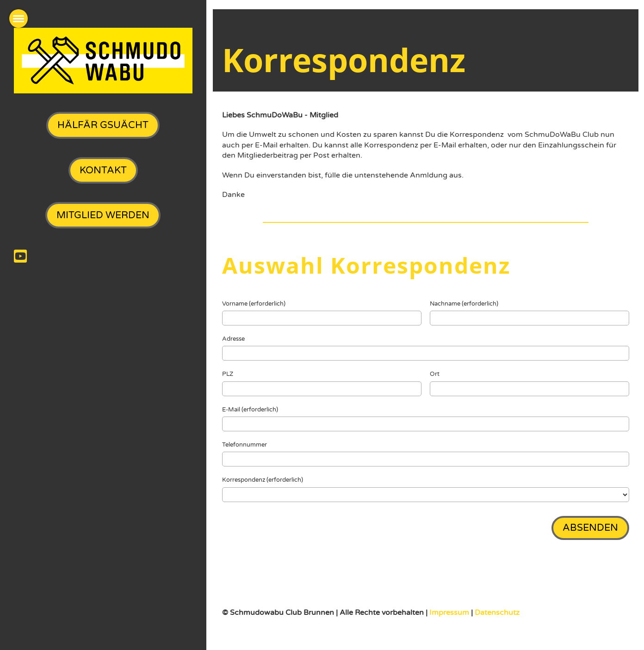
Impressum (450, 613)
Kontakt (103, 170)
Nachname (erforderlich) (464, 304)
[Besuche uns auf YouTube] (20, 257)
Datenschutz (497, 613)
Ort (435, 374)
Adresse (233, 339)
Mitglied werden (103, 215)
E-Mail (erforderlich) (250, 410)
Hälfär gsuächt (103, 125)
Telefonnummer (245, 445)
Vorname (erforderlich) (254, 304)
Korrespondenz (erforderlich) (263, 480)
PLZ (228, 374)
